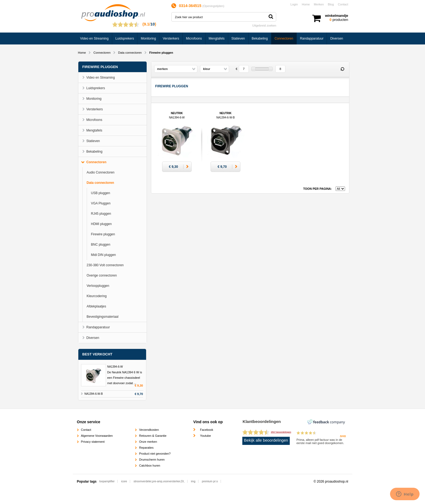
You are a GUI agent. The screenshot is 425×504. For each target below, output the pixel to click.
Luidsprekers (125, 38)
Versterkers (171, 38)
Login (294, 4)
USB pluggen (101, 193)
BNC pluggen (101, 245)
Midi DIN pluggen (104, 255)
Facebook (207, 430)
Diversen (337, 38)
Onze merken (148, 442)
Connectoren (284, 38)
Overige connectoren (102, 275)
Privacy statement (93, 442)
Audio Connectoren (101, 172)
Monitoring (148, 38)
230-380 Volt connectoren (105, 265)
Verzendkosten (149, 430)
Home (306, 4)
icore (124, 481)
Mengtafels (217, 38)
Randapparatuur (312, 38)
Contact (343, 4)
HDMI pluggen (102, 224)
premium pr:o (210, 481)
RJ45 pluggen (101, 214)
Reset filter (343, 69)
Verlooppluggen (98, 286)
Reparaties (146, 448)
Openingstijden (213, 6)
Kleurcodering (97, 296)
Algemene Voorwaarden (97, 436)
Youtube (205, 436)
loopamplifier (107, 481)
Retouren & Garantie (153, 436)
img (193, 481)
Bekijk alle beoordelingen (266, 440)
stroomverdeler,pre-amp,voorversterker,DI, (159, 481)
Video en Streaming (94, 38)
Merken (319, 4)
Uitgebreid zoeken (264, 25)
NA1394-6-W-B (94, 394)
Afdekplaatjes (96, 306)
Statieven (238, 38)
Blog (331, 4)
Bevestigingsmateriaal (103, 317)
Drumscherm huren (152, 460)
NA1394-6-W (115, 367)
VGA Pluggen (101, 203)
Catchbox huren (150, 466)
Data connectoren (130, 53)
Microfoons (194, 38)
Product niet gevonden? (155, 454)
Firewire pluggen (103, 234)
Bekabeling (260, 38)
